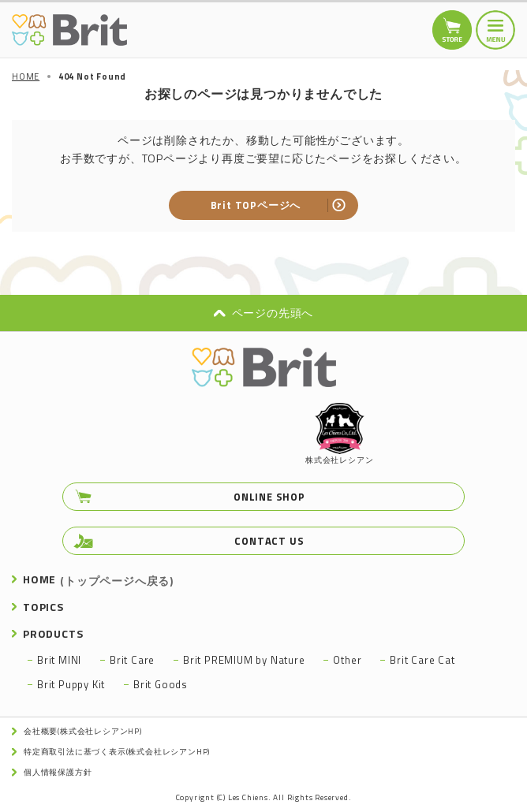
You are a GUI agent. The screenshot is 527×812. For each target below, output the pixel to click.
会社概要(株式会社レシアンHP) (83, 731)
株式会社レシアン (339, 434)
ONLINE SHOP (269, 497)
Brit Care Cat (422, 660)
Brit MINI (59, 660)
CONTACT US (269, 541)
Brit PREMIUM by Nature (244, 660)
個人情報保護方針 (58, 772)
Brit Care (132, 660)
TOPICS (43, 607)
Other (347, 660)
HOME (98, 579)
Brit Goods (161, 684)
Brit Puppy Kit (71, 684)
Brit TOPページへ (256, 205)
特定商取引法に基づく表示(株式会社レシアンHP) (117, 752)
